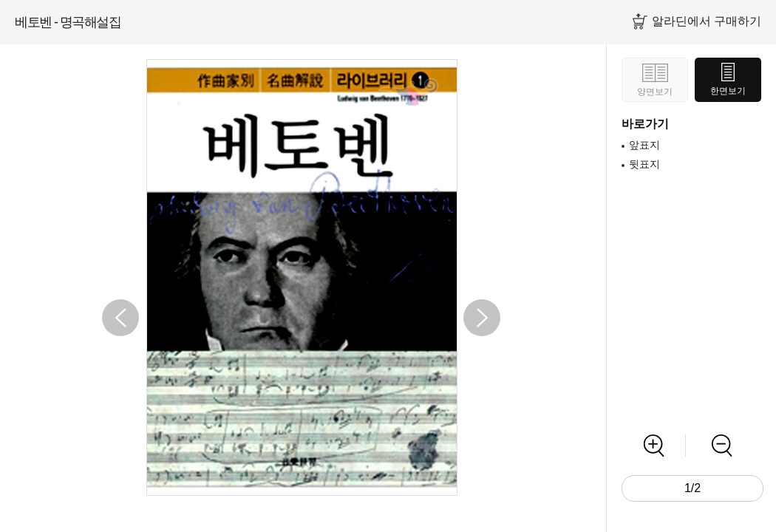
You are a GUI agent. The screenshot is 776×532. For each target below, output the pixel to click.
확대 (654, 446)
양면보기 (655, 92)
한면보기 (728, 91)
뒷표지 (644, 164)
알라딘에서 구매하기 (707, 21)
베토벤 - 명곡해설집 (68, 22)
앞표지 (644, 145)
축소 (722, 446)
